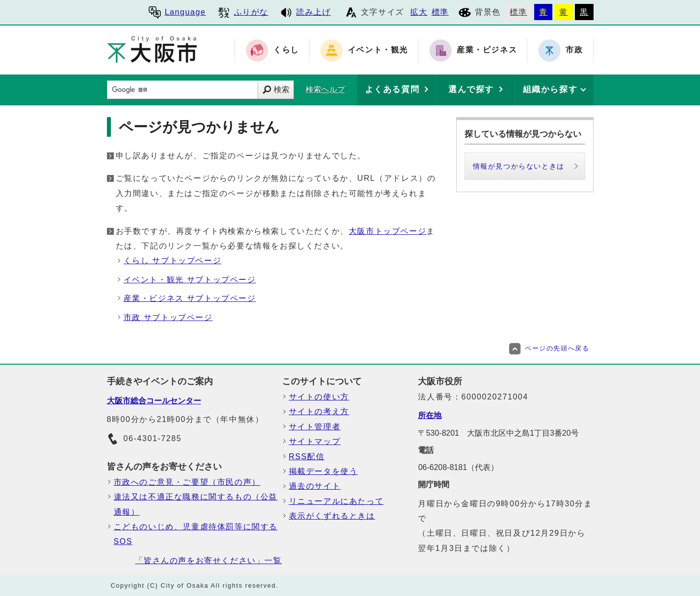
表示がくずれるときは (332, 516)
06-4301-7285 (144, 439)
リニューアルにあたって (337, 501)
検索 (282, 89)
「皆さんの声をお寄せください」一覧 (208, 560)
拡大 (419, 12)
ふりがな (243, 12)
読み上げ (305, 12)
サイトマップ (315, 441)
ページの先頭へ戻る (549, 348)
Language (177, 12)
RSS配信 (307, 457)
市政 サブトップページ (168, 317)
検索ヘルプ (325, 89)
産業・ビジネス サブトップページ (190, 298)
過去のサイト (315, 486)
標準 (440, 12)
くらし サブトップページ (173, 261)
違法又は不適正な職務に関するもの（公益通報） (196, 504)
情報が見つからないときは (519, 166)
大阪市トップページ (388, 231)
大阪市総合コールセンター (154, 401)
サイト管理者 (315, 427)
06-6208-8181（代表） (458, 467)
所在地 (430, 415)
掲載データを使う (324, 471)
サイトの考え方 (319, 411)
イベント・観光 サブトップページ (190, 280)
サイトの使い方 (319, 397)
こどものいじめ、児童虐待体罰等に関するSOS (196, 534)
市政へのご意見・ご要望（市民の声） (187, 482)
